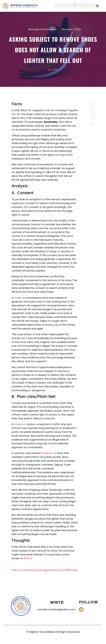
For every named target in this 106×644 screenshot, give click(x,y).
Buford (28, 558)
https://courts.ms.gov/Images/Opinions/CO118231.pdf (45, 570)
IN (50, 70)
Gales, (18, 298)
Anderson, (21, 424)
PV (56, 70)
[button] (75, 5)
